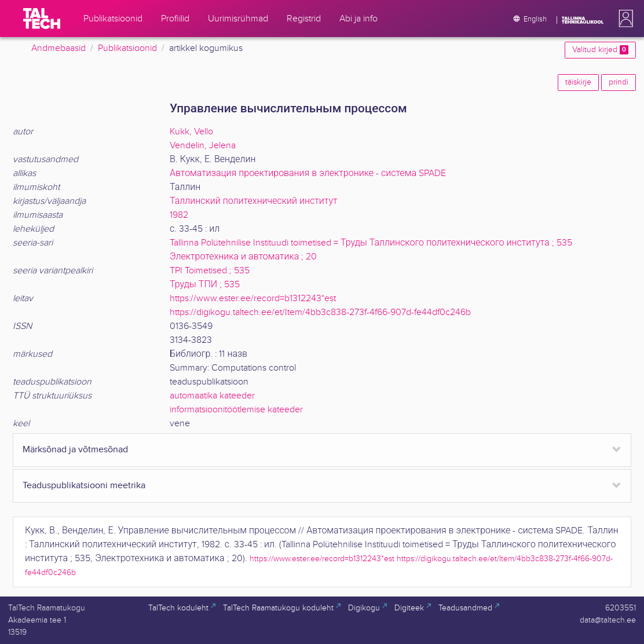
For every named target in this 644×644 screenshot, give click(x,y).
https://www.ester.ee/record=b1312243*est (253, 299)
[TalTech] (42, 19)
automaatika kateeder (212, 396)
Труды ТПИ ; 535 (205, 285)
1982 (179, 215)
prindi (619, 82)
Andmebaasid (58, 48)
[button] (624, 19)
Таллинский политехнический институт (254, 201)
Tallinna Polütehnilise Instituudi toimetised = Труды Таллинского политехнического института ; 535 (371, 243)
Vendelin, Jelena (203, 146)
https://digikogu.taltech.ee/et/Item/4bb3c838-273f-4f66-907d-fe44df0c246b (320, 312)
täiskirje (578, 82)
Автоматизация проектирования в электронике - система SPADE (308, 173)
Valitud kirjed (600, 50)
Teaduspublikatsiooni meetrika (84, 486)
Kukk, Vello (191, 132)
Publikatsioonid (127, 48)
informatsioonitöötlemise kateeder (236, 410)
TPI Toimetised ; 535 (210, 271)
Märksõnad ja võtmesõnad (75, 450)
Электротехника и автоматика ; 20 (243, 257)
